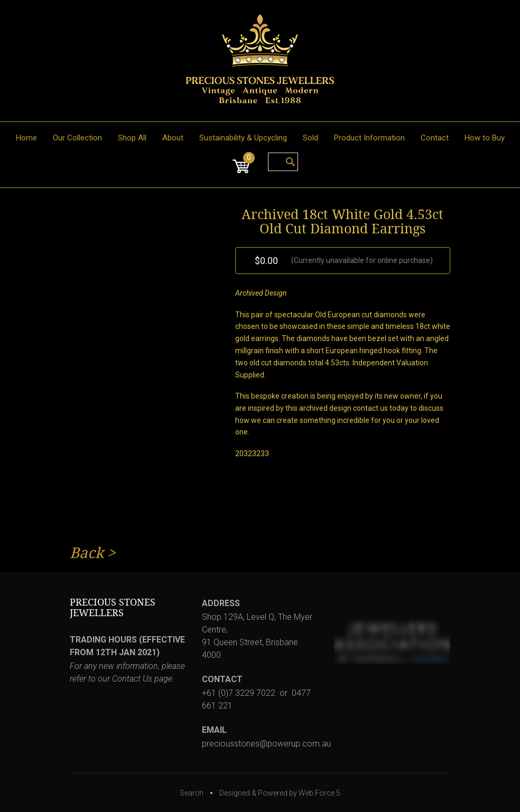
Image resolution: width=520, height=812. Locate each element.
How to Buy (485, 138)
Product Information (369, 138)
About (173, 138)
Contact (435, 138)
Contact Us (132, 679)
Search (192, 793)
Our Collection (77, 138)
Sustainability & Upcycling (243, 138)
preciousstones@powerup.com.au (266, 744)
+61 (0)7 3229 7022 (239, 693)
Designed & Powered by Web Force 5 (280, 793)
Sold (310, 138)
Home (26, 138)
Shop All (132, 138)
